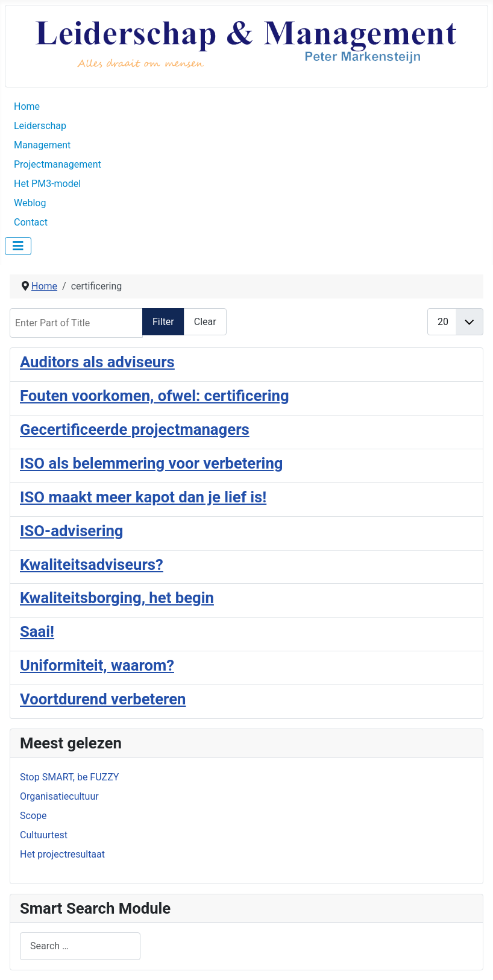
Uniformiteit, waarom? (97, 665)
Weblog (30, 203)
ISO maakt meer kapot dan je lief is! (143, 497)
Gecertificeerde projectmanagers (135, 429)
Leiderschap (40, 126)
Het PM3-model (47, 184)
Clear (205, 322)
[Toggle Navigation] (18, 246)
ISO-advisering (72, 531)
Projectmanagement (58, 164)
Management (42, 145)
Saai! (37, 631)
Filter (163, 322)
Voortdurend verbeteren (103, 699)
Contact (31, 222)
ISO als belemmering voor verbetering (151, 463)
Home (27, 106)
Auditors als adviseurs (97, 362)
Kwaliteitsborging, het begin (117, 598)
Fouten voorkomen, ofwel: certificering (155, 396)
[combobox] (80, 946)
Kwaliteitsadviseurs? (92, 564)
